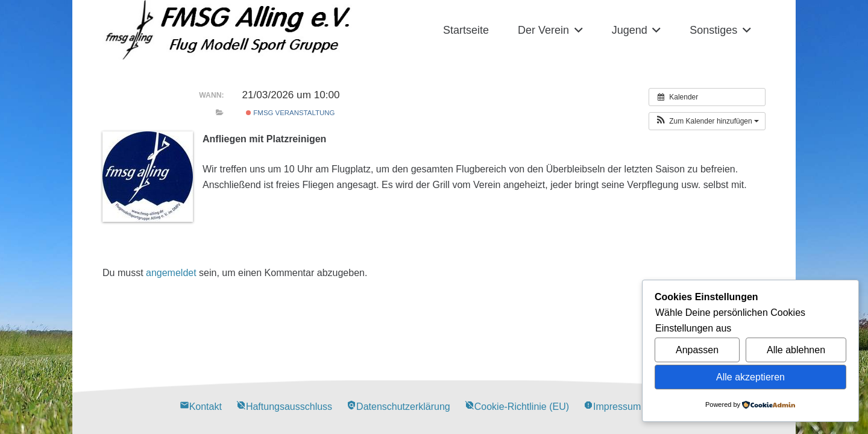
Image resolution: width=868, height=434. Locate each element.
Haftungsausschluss (284, 407)
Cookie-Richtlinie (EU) (517, 407)
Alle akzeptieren (750, 377)
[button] (576, 30)
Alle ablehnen (796, 350)
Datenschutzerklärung (398, 407)
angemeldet (171, 273)
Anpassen (697, 350)
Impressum (612, 407)
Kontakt (201, 407)
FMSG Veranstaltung (290, 113)
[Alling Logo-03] (228, 30)
